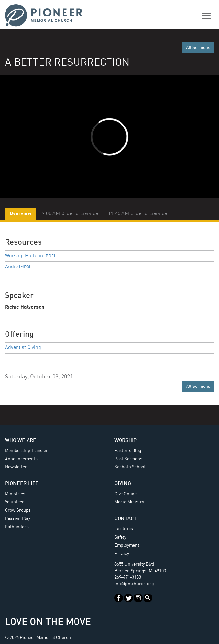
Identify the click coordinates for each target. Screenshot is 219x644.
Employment (127, 545)
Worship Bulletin (30, 256)
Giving (123, 484)
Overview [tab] (21, 214)
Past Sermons (128, 459)
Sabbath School (130, 467)
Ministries (15, 494)
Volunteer (14, 502)
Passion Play (17, 518)
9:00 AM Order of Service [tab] (70, 214)
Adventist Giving (23, 348)
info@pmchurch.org (134, 584)
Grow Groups (18, 510)
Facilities (124, 529)
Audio (17, 267)
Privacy (122, 554)
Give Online (126, 494)
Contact (126, 519)
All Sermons (198, 48)
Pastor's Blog (128, 451)
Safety (120, 537)
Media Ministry (129, 502)
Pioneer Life (22, 484)
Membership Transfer (26, 451)
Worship (126, 441)
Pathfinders (17, 527)
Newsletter (16, 467)
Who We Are (21, 441)
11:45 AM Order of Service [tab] (138, 214)
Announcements (21, 459)
